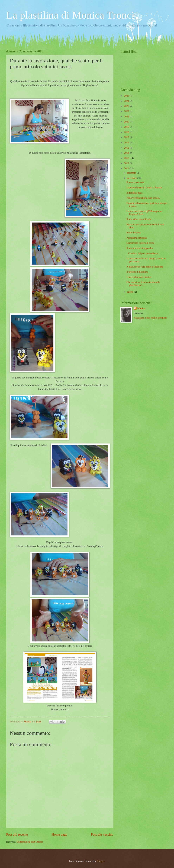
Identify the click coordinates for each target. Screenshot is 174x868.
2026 (127, 96)
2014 (127, 153)
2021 (127, 117)
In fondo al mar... (135, 193)
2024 (127, 101)
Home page (59, 834)
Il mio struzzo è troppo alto (140, 248)
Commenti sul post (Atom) (30, 842)
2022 (127, 111)
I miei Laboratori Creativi (139, 277)
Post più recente (17, 834)
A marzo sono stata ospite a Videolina (145, 267)
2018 (127, 132)
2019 (127, 127)
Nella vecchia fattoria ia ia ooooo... (143, 198)
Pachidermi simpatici (137, 238)
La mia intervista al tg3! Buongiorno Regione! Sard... (144, 213)
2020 (127, 122)
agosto (130, 292)
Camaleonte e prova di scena (140, 243)
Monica (141, 308)
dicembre (132, 173)
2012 (127, 163)
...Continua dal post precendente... (143, 253)
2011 (127, 168)
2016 (127, 143)
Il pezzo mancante (135, 182)
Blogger (101, 861)
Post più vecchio (102, 834)
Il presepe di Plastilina (137, 272)
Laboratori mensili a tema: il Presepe (144, 188)
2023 (127, 106)
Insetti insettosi (134, 233)
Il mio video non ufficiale (139, 219)
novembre (132, 178)
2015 (127, 148)
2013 (127, 158)
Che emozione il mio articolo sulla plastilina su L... (143, 284)
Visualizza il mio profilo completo (150, 318)
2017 (127, 137)
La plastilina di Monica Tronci (70, 15)
